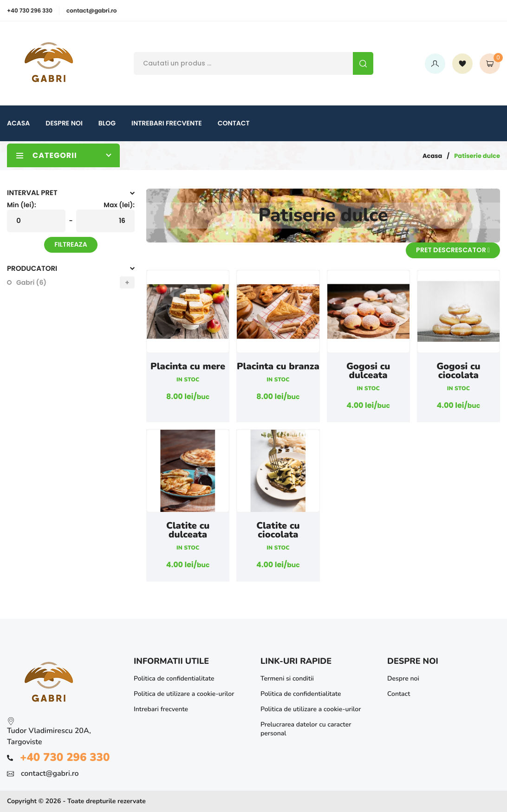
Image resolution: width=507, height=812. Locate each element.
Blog (107, 123)
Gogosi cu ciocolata (458, 371)
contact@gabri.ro (91, 11)
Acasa (18, 123)
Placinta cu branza (278, 367)
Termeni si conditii (287, 678)
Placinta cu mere (188, 367)
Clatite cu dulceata (188, 530)
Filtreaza (71, 244)
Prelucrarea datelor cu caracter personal (306, 729)
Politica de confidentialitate (174, 678)
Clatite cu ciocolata (278, 530)
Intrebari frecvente (167, 123)
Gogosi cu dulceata (368, 371)
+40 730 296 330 (30, 11)
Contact (234, 123)
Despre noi (64, 123)
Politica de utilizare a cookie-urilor (184, 694)
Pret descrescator (453, 250)
